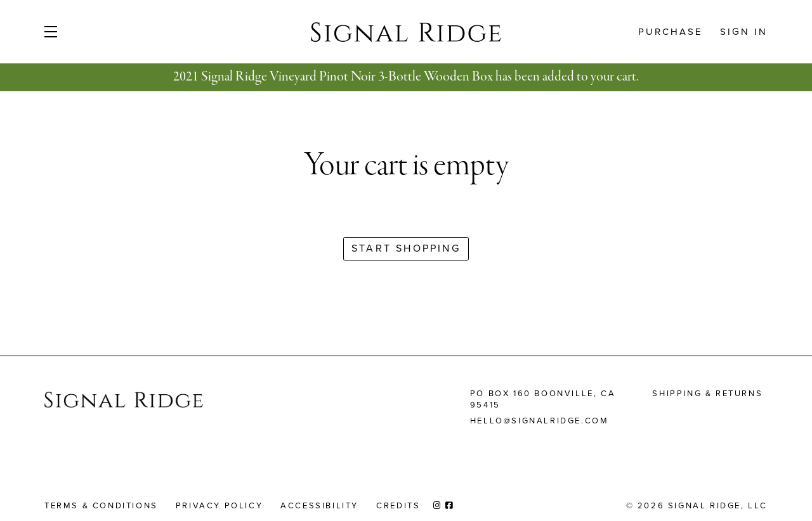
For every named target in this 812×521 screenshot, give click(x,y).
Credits (398, 505)
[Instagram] (438, 505)
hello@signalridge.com (540, 421)
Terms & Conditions (101, 505)
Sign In (744, 32)
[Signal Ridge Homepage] (124, 402)
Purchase (671, 32)
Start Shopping (406, 248)
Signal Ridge (406, 32)
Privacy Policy (219, 505)
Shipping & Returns (707, 393)
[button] (71, 32)
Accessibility (319, 505)
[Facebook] (450, 505)
